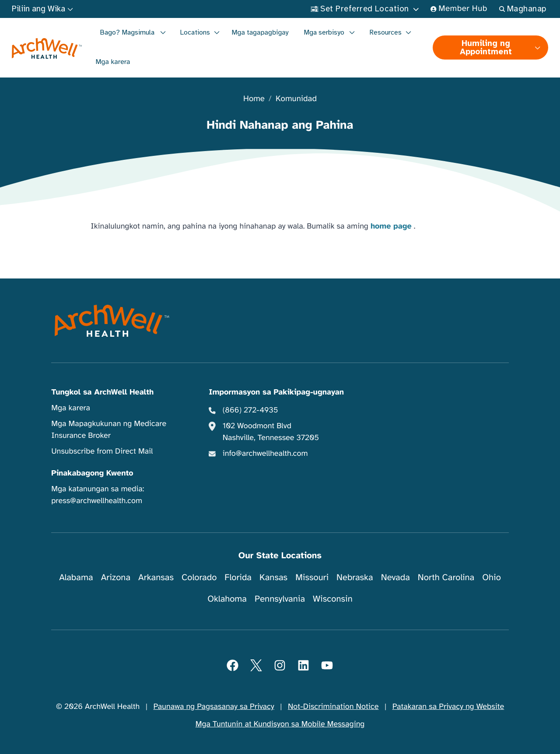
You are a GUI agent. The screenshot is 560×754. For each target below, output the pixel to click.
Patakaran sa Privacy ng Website (448, 707)
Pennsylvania (280, 599)
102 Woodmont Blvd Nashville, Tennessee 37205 (271, 432)
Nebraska (355, 577)
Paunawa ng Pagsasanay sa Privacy (214, 707)
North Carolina (446, 577)
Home (254, 99)
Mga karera (113, 62)
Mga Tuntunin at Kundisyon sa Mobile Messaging (280, 724)
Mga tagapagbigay (260, 32)
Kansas (273, 577)
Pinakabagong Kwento (92, 473)
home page (391, 226)
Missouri (312, 577)
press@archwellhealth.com (97, 501)
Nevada (395, 577)
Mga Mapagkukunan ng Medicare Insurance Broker (109, 430)
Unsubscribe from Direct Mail (102, 451)
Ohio (492, 577)
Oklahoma (227, 599)
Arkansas (156, 577)
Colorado (199, 577)
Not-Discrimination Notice (333, 707)
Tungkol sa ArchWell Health (102, 392)
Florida (238, 577)
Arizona (116, 577)
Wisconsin (333, 599)
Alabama (76, 577)
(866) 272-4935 (250, 410)
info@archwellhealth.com (265, 454)
